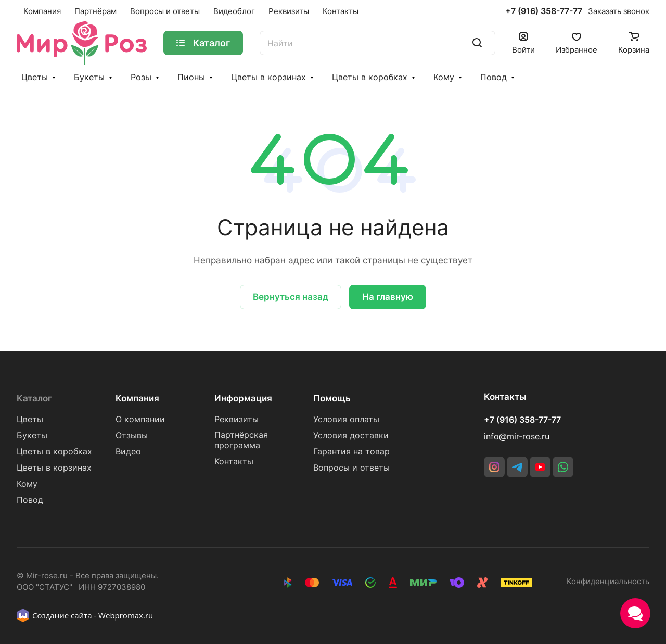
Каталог (34, 398)
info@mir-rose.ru (517, 437)
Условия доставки (351, 435)
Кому (444, 77)
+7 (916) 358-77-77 (544, 11)
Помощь (332, 398)
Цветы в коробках (370, 77)
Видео (128, 452)
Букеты (89, 77)
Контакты (234, 462)
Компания (137, 398)
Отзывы (132, 435)
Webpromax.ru (126, 615)
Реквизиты (236, 419)
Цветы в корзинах (268, 77)
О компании (140, 419)
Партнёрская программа (241, 440)
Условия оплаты (346, 419)
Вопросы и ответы (351, 468)
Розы (141, 77)
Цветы (35, 77)
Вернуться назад (291, 297)
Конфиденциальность (608, 582)
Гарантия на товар (351, 452)
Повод (494, 77)
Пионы (191, 77)
